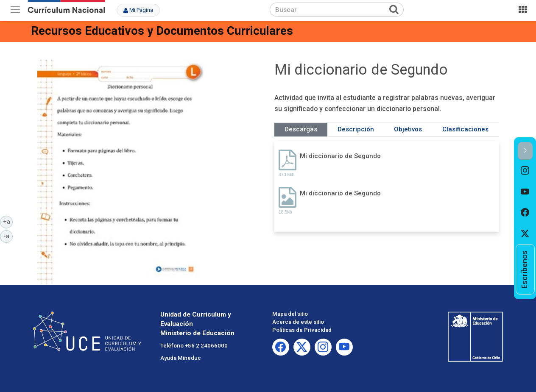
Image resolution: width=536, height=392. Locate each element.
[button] (525, 151)
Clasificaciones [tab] (465, 129)
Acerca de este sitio (298, 322)
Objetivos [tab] (408, 129)
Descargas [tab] (301, 129)
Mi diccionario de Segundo (340, 156)
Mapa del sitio (290, 314)
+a (8, 221)
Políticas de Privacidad (302, 330)
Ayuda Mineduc (181, 358)
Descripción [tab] (356, 129)
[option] (525, 171)
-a (8, 236)
